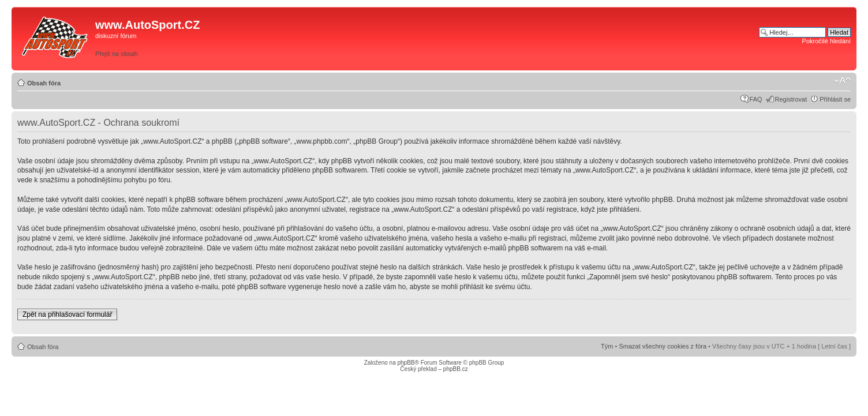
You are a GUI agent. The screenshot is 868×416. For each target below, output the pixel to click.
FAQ (756, 99)
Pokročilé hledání (826, 41)
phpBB (406, 363)
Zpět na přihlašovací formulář (67, 314)
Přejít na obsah (117, 54)
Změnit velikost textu (842, 81)
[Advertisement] (595, 39)
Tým (607, 346)
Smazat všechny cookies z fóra (663, 346)
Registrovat (791, 99)
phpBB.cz (456, 369)
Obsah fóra (44, 83)
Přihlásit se (835, 99)
